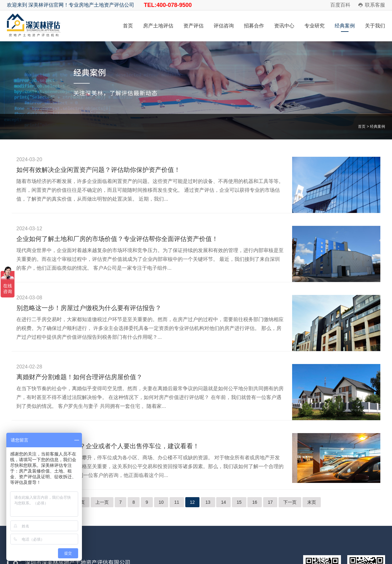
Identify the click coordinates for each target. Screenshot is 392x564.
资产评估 (193, 26)
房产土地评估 (158, 26)
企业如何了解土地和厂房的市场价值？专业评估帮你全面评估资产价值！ (117, 239)
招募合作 (254, 26)
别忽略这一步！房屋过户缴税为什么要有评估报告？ (89, 308)
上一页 (102, 502)
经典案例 (345, 26)
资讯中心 (284, 26)
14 (223, 502)
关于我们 (375, 26)
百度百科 (340, 5)
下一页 (290, 502)
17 (270, 502)
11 (177, 502)
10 (161, 502)
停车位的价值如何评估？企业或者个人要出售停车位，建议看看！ (108, 446)
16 (255, 502)
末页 (312, 502)
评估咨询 (224, 26)
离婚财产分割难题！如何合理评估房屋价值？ (79, 377)
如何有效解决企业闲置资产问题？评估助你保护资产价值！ (98, 170)
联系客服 (375, 5)
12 (193, 502)
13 (208, 502)
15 (239, 502)
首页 (128, 26)
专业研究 (314, 26)
